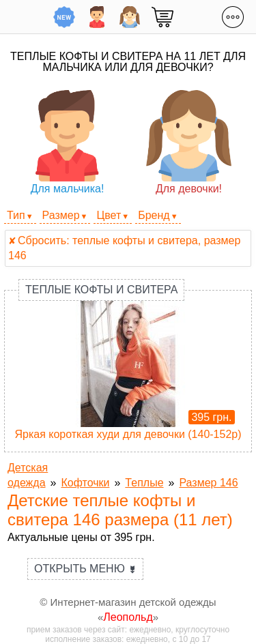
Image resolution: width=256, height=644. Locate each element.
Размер (61, 215)
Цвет (109, 215)
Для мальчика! (67, 142)
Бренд (154, 215)
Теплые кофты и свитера (101, 290)
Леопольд (128, 617)
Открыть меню (85, 569)
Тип (16, 215)
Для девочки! (189, 142)
